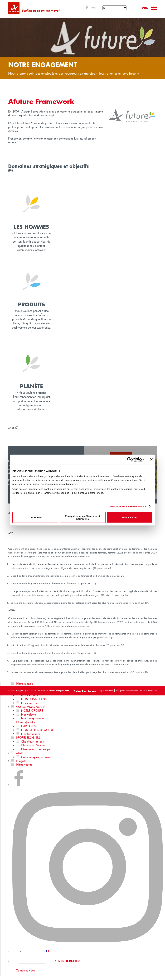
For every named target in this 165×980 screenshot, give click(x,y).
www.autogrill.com (59, 690)
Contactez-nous (25, 970)
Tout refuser (35, 517)
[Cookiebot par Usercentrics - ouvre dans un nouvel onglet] (129, 459)
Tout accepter (130, 517)
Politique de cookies (148, 691)
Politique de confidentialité (127, 691)
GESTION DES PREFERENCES (128, 506)
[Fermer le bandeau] (151, 459)
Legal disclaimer (106, 691)
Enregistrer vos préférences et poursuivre (83, 517)
